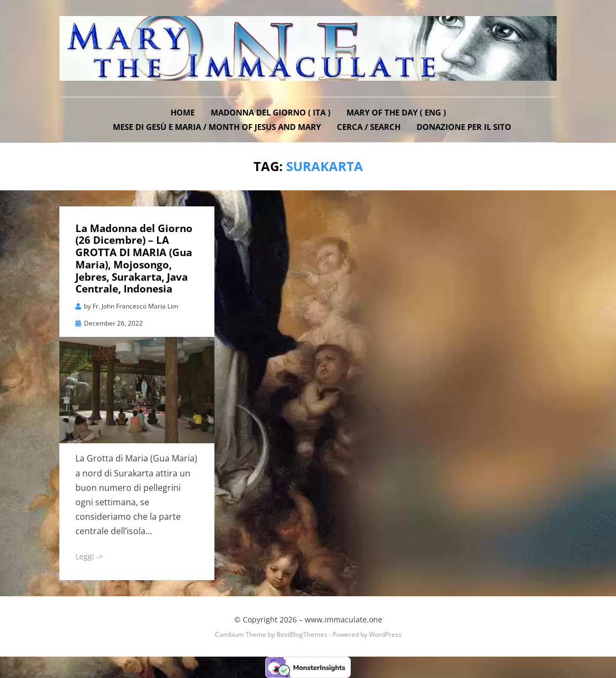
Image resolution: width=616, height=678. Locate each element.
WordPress (385, 634)
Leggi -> (89, 556)
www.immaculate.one (344, 619)
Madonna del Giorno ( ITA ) (271, 112)
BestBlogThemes (302, 634)
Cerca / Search (369, 127)
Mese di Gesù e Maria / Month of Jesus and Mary (217, 127)
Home (183, 112)
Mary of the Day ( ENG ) (396, 112)
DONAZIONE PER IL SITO (464, 127)
